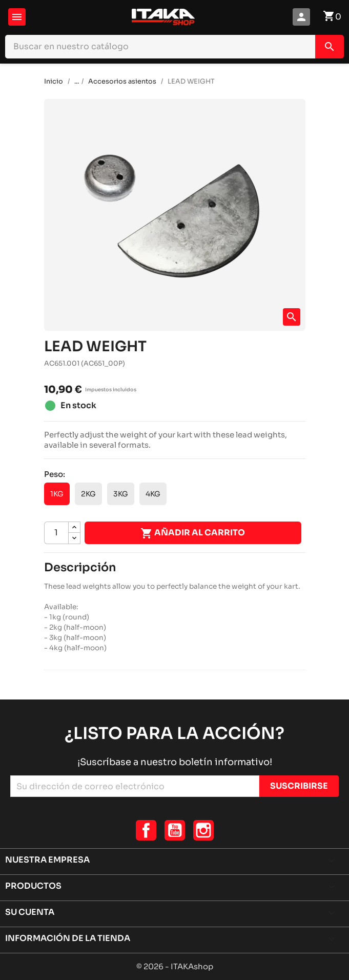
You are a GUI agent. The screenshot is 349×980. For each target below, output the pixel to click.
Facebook (146, 830)
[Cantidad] (56, 533)
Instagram (203, 830)
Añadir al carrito (193, 533)
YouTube (175, 830)
